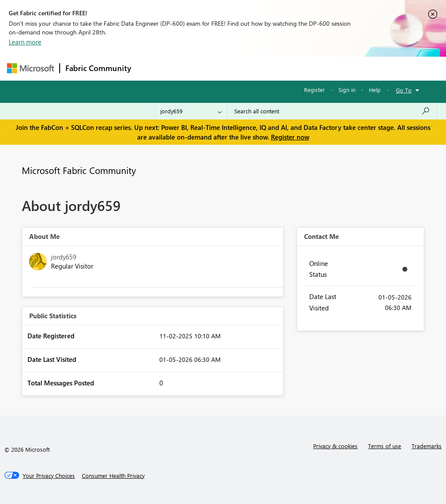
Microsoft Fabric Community (79, 170)
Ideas (225, 68)
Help (375, 90)
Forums (151, 68)
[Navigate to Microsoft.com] (30, 68)
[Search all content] (332, 111)
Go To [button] (404, 90)
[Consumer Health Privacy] (113, 476)
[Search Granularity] (191, 111)
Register (314, 90)
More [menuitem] (332, 68)
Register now (290, 137)
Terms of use (385, 446)
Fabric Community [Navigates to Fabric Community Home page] (98, 68)
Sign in (347, 90)
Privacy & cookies (335, 446)
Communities (264, 68)
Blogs (303, 68)
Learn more (25, 42)
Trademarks (427, 446)
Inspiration (189, 68)
